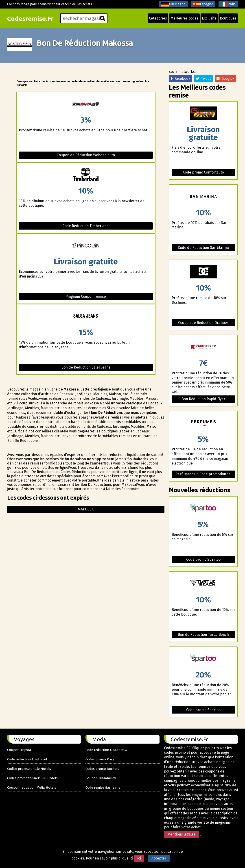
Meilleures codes (184, 18)
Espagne (203, 4)
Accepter (159, 858)
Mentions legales (181, 834)
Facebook (180, 79)
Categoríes (158, 18)
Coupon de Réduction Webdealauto (86, 155)
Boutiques (228, 18)
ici (139, 858)
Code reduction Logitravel (27, 759)
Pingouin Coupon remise (86, 296)
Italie (228, 4)
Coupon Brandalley (101, 778)
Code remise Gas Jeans (103, 788)
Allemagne (173, 4)
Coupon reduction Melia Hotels (32, 788)
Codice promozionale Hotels (29, 769)
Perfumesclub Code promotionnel (203, 474)
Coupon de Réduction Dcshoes (203, 323)
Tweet (203, 79)
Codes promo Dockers (102, 769)
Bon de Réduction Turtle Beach (203, 635)
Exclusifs (209, 18)
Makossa (86, 509)
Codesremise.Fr (30, 18)
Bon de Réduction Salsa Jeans (86, 367)
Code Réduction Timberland (86, 226)
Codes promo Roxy (100, 759)
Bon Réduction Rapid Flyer (203, 399)
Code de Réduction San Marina (203, 248)
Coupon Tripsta (19, 750)
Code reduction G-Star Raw (106, 750)
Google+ (225, 79)
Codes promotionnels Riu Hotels (32, 778)
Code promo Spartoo (203, 559)
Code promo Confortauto (203, 172)
